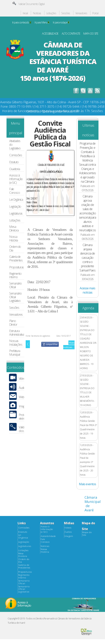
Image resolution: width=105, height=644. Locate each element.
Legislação (15, 207)
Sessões (66, 13)
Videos (68, 528)
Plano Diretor (13, 323)
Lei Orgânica (16, 200)
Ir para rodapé (61, 23)
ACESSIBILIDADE (50, 34)
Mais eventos (87, 484)
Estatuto (14, 162)
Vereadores (81, 13)
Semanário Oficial (15, 285)
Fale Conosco (14, 191)
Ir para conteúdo (22, 23)
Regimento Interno (15, 275)
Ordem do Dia (15, 249)
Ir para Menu (42, 23)
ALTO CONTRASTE (71, 34)
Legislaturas (16, 213)
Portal (95, 13)
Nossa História (13, 239)
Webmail (24, 397)
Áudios (23, 388)
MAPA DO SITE (91, 34)
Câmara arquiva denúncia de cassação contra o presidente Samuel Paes (87, 258)
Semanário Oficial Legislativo (15, 297)
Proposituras (16, 267)
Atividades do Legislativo (15, 145)
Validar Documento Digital (31, 4)
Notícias (37, 13)
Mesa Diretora (14, 229)
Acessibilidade (48, 536)
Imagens (24, 406)
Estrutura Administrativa (17, 333)
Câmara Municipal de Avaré (93, 504)
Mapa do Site (87, 534)
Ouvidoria (14, 169)
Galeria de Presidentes (16, 259)
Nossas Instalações (16, 343)
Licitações (51, 13)
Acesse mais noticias (87, 290)
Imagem (69, 536)
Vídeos (23, 379)
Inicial (25, 13)
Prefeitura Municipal (15, 353)
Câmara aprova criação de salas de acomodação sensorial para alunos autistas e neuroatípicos (88, 213)
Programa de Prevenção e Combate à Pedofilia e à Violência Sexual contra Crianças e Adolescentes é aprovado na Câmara (87, 162)
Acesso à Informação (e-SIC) (16, 179)
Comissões (16, 155)
